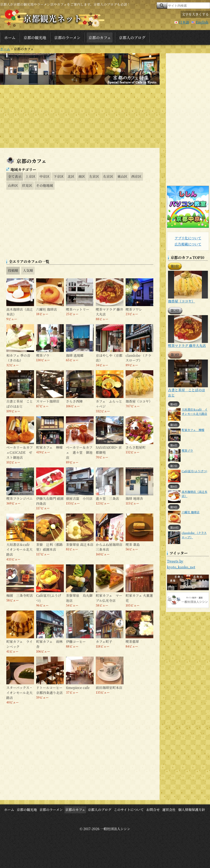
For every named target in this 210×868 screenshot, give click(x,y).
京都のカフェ (100, 37)
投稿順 (13, 270)
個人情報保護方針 (192, 810)
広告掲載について (188, 244)
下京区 (59, 176)
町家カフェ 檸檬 (193, 430)
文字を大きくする (195, 14)
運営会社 (169, 810)
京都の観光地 (35, 37)
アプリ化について (188, 238)
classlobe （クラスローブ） (194, 535)
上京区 (30, 176)
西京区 (136, 176)
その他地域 (45, 185)
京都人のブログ (132, 37)
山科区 (13, 185)
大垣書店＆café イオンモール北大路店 (195, 411)
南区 (82, 176)
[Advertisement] (80, 116)
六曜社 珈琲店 (191, 512)
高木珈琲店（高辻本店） (194, 494)
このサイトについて (129, 810)
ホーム (10, 37)
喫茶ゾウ (187, 450)
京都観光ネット (52, 18)
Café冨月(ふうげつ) (194, 471)
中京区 (45, 176)
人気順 (28, 270)
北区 (71, 176)
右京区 (108, 176)
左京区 (94, 176)
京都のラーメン (67, 37)
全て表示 (15, 176)
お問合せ (153, 810)
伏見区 (27, 185)
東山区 (122, 176)
